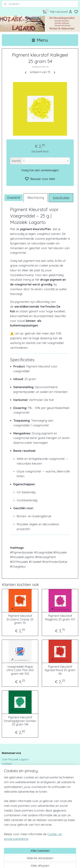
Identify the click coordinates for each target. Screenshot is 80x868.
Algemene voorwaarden (16, 789)
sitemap (52, 862)
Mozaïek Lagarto (12, 841)
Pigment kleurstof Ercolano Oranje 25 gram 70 (20, 620)
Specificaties (61, 198)
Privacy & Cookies (13, 776)
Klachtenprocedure (14, 785)
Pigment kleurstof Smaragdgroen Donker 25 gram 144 (20, 721)
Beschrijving (36, 198)
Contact (7, 764)
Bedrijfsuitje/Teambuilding (18, 807)
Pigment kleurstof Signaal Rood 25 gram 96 (60, 670)
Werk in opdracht (12, 811)
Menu (40, 40)
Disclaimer (8, 772)
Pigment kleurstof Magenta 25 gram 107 (60, 618)
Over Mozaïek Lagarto (15, 759)
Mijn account (61, 12)
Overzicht (14, 198)
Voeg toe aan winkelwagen (40, 170)
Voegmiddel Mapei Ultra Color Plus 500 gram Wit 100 (20, 670)
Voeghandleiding (12, 826)
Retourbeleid (10, 780)
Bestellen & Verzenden (15, 768)
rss (58, 862)
